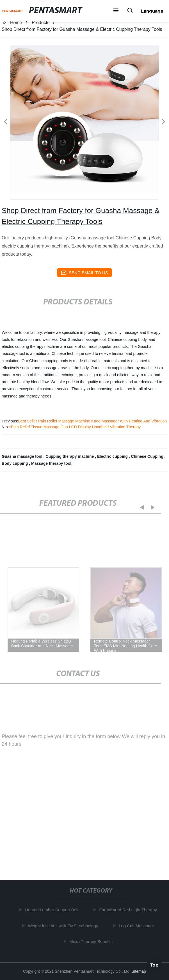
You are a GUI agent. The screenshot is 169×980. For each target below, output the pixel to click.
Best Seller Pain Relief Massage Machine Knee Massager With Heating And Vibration (92, 421)
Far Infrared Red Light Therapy (129, 910)
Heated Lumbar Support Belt (53, 910)
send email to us (84, 273)
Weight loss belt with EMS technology (64, 926)
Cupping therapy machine (70, 456)
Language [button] (152, 11)
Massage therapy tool (51, 463)
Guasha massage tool (23, 456)
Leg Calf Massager (138, 926)
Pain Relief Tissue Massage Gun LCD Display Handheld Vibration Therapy (76, 427)
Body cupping (15, 463)
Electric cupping (113, 456)
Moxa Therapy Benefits (92, 941)
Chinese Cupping (148, 456)
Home (16, 23)
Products (41, 23)
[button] (116, 11)
